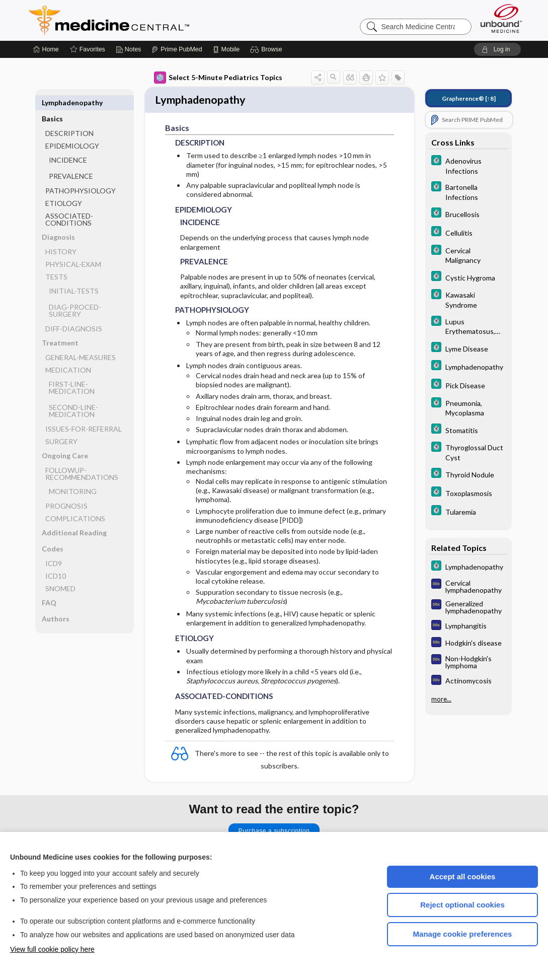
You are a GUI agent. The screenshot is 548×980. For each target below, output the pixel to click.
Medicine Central (153, 20)
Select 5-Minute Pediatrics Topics (218, 78)
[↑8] (469, 98)
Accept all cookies (463, 877)
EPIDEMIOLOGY (72, 130)
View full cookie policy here (52, 949)
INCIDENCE (68, 144)
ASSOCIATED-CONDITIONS (69, 203)
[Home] (46, 49)
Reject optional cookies (462, 905)
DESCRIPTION (69, 117)
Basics (52, 102)
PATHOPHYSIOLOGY (81, 174)
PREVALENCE (71, 160)
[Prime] (177, 49)
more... (441, 698)
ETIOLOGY (64, 187)
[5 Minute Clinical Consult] (468, 165)
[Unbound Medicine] (501, 18)
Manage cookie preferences (463, 934)
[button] (267, 49)
